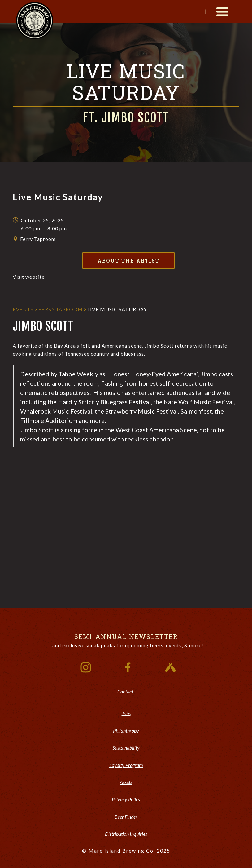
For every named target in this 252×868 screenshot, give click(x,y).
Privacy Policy (126, 799)
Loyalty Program (126, 765)
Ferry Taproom (60, 309)
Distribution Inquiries (126, 834)
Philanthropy (126, 731)
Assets (126, 782)
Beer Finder (126, 817)
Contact (125, 691)
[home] (35, 20)
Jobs (126, 713)
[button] (222, 12)
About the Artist (128, 261)
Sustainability (126, 748)
